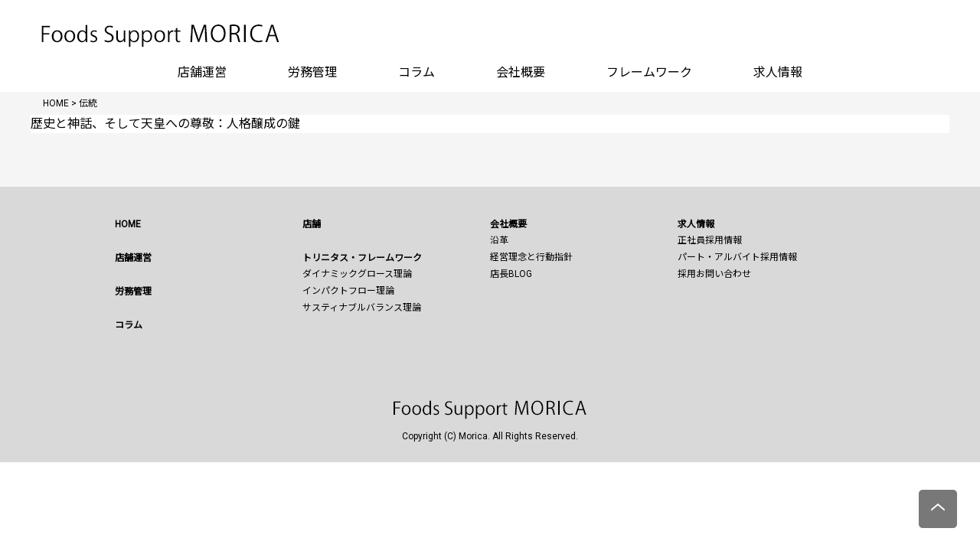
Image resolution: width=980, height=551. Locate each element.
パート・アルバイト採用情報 (737, 257)
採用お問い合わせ (714, 274)
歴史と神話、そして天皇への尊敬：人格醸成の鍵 (165, 124)
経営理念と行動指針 (531, 257)
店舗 (312, 224)
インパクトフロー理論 (348, 291)
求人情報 (778, 72)
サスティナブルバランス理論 (362, 308)
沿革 (499, 240)
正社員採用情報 (710, 240)
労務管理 (312, 72)
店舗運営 (202, 72)
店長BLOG (511, 274)
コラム (416, 72)
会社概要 (521, 72)
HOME (128, 224)
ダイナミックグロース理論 (357, 274)
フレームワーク (649, 72)
